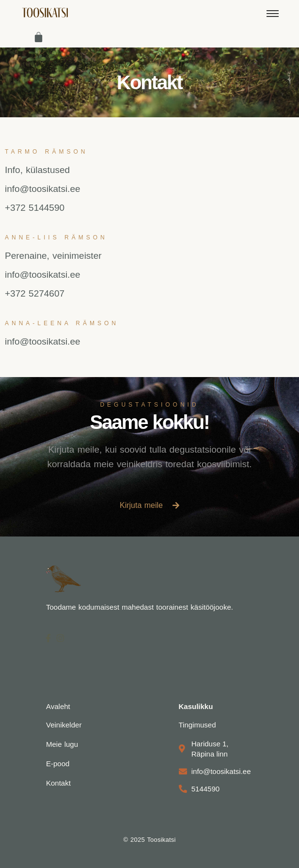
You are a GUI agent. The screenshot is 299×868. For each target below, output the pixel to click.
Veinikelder (64, 725)
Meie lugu (62, 744)
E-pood (58, 764)
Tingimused (197, 725)
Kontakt (58, 783)
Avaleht (58, 706)
